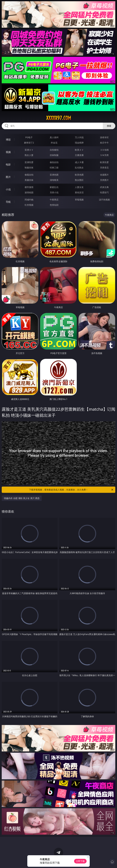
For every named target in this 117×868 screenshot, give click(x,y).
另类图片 (104, 180)
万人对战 (79, 137)
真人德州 (54, 137)
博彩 (8, 140)
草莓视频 (79, 200)
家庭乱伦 (54, 187)
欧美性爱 (104, 162)
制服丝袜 (29, 168)
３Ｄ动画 (104, 150)
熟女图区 (79, 180)
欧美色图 (79, 175)
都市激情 (29, 187)
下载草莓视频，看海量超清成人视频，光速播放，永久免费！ (71, 490)
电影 (8, 164)
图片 (8, 177)
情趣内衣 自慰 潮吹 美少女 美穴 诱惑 (22, 498)
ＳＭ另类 (104, 155)
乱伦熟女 (79, 168)
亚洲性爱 (29, 162)
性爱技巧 (104, 192)
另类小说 (54, 192)
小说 (8, 189)
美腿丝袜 (29, 180)
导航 (8, 202)
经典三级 (54, 168)
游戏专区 (104, 137)
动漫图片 (104, 175)
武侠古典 (104, 187)
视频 (8, 152)
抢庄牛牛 (104, 143)
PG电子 (29, 137)
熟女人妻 (29, 155)
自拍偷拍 (54, 150)
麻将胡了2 (29, 143)
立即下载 (80, 861)
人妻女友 (79, 187)
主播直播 (79, 155)
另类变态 (104, 168)
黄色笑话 (79, 192)
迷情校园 (29, 192)
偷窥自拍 (29, 175)
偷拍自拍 (54, 162)
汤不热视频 (104, 200)
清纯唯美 (54, 180)
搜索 (109, 126)
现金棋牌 (79, 143)
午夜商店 (54, 200)
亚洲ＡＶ (29, 150)
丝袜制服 (54, 155)
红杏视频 (29, 205)
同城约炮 (29, 200)
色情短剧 (54, 205)
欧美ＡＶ (79, 150)
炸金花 (54, 143)
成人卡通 (79, 162)
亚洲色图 (54, 175)
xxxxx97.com (59, 118)
